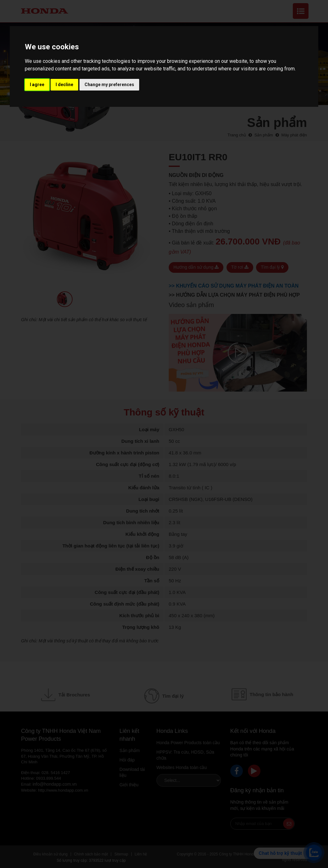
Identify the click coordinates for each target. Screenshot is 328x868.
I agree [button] (37, 85)
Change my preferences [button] (109, 85)
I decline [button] (64, 85)
